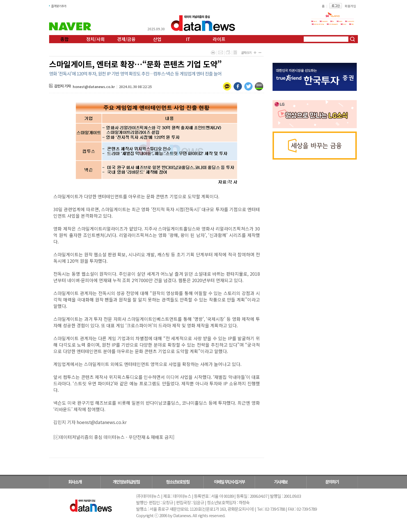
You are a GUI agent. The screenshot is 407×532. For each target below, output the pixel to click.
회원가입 (350, 6)
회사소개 (75, 482)
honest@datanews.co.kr (94, 87)
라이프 (219, 39)
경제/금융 (126, 39)
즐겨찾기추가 (59, 6)
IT (188, 39)
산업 (157, 39)
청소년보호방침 (178, 482)
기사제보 (281, 482)
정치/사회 (95, 39)
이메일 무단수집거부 (229, 482)
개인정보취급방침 (126, 482)
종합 (65, 39)
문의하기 (332, 482)
